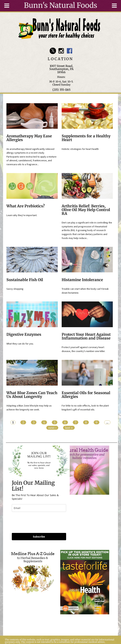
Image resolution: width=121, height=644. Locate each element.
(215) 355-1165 (61, 90)
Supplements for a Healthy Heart (86, 138)
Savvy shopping (15, 289)
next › (52, 428)
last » (69, 428)
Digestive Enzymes (24, 335)
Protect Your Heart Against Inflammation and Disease (86, 336)
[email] (39, 508)
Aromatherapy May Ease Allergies (29, 138)
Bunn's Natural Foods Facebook (69, 51)
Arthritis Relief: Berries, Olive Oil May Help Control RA (86, 210)
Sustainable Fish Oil (25, 280)
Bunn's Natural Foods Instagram (61, 51)
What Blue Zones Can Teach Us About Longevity (32, 395)
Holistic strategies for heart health (80, 149)
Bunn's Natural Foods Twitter (53, 51)
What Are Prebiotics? (26, 206)
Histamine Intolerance (82, 280)
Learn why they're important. (22, 215)
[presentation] (39, 522)
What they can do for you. (20, 344)
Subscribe (39, 537)
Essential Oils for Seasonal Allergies (86, 395)
